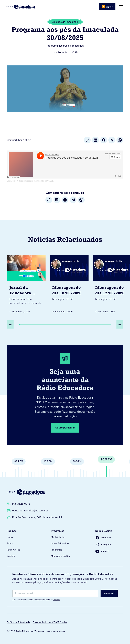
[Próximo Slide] (120, 324)
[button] (120, 7)
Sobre (10, 543)
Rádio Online (13, 550)
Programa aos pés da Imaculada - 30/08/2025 (36, 181)
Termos (57, 600)
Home (10, 537)
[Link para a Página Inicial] (26, 492)
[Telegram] (112, 140)
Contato (11, 556)
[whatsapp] (120, 140)
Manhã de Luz (58, 537)
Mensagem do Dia (60, 556)
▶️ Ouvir (107, 7)
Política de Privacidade (18, 622)
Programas (56, 550)
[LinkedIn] (95, 140)
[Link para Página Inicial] (21, 7)
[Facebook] (104, 140)
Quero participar (65, 428)
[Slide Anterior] (10, 324)
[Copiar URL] (87, 140)
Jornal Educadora (60, 543)
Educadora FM (12, 181)
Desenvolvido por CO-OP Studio (50, 622)
